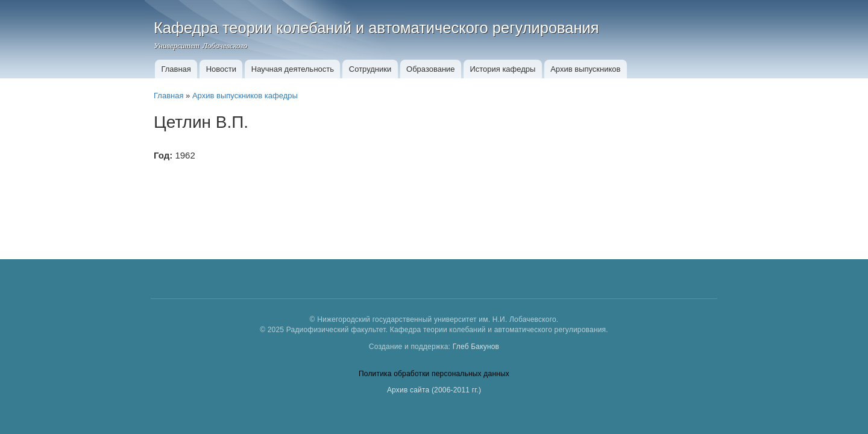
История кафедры (502, 69)
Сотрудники (370, 69)
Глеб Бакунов (476, 347)
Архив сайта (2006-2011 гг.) (434, 390)
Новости (221, 69)
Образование (431, 69)
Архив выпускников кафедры (245, 96)
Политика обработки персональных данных (434, 374)
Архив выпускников (585, 69)
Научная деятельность (293, 69)
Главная (176, 69)
